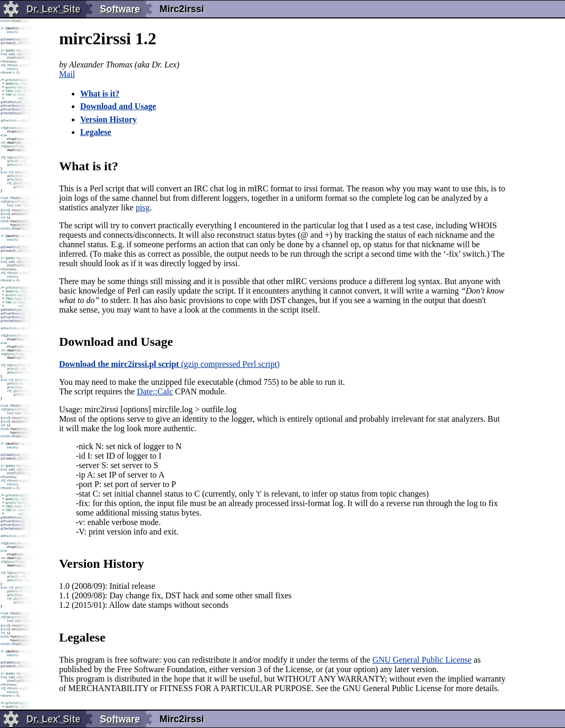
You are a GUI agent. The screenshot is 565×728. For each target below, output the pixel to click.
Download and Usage (118, 106)
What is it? (100, 94)
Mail (67, 74)
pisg (143, 207)
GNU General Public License (422, 660)
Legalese (96, 132)
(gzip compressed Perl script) (169, 364)
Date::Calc (155, 391)
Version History (108, 119)
